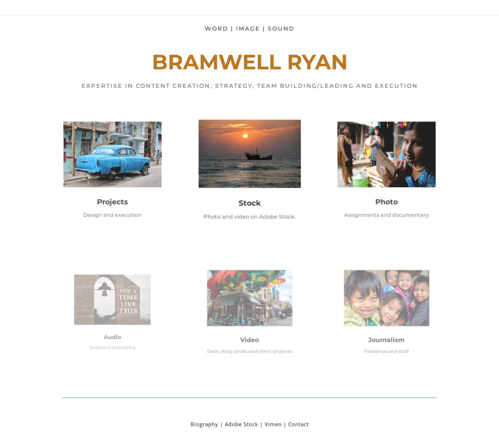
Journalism (386, 332)
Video (249, 332)
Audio (113, 330)
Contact (298, 422)
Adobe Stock (241, 422)
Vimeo (273, 422)
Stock (249, 198)
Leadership (360, 8)
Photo (386, 196)
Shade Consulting (422, 8)
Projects (113, 196)
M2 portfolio (388, 8)
